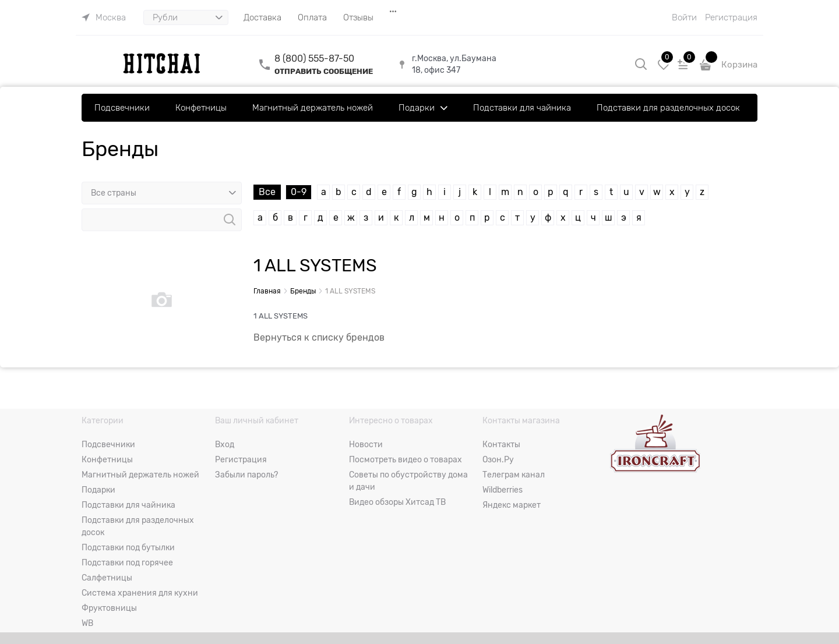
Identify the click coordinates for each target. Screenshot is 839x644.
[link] (104, 17)
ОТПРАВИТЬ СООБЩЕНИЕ (324, 71)
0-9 (299, 192)
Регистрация (731, 17)
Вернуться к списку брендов (319, 338)
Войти (684, 17)
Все (267, 192)
